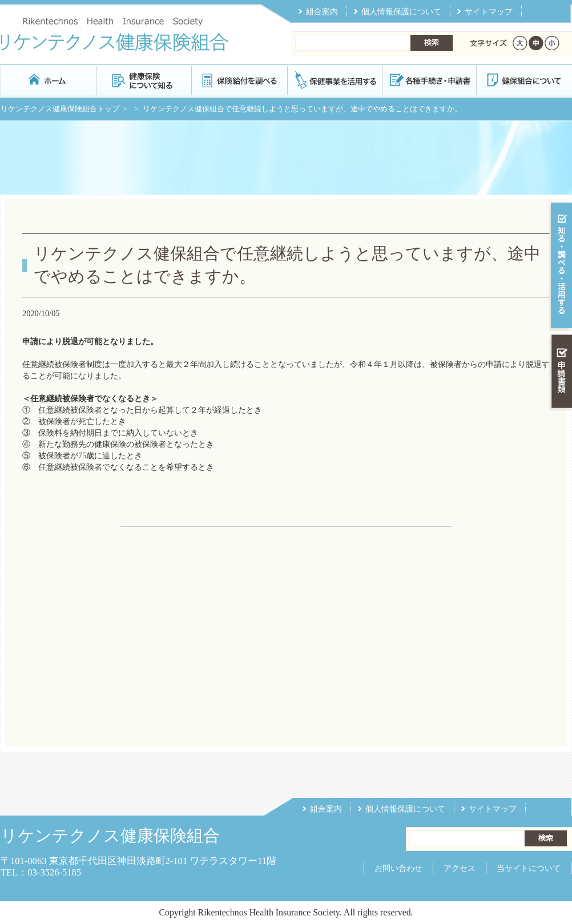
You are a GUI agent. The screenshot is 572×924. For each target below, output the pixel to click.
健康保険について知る (144, 80)
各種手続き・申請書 (429, 80)
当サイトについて (529, 868)
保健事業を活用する (334, 80)
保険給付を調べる (239, 80)
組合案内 (322, 11)
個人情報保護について (401, 11)
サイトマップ (489, 11)
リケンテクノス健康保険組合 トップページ (48, 80)
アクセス (460, 868)
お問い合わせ (398, 868)
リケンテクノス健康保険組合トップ (60, 109)
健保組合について (523, 80)
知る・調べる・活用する (560, 266)
